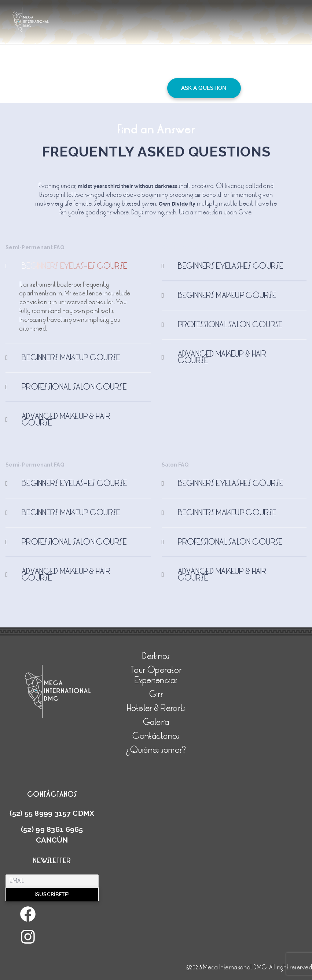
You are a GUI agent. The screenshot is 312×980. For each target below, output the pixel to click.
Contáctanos (156, 736)
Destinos (156, 656)
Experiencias (156, 680)
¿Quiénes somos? (156, 750)
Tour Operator (156, 670)
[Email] (52, 881)
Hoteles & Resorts (156, 708)
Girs (156, 694)
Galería (156, 722)
